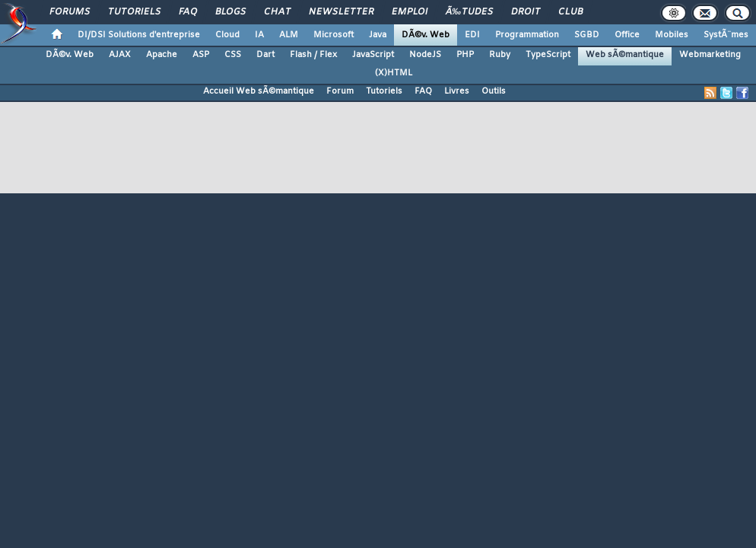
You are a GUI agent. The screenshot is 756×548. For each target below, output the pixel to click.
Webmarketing (710, 55)
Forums (70, 12)
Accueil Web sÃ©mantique (259, 91)
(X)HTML (394, 73)
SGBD (587, 35)
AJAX (120, 55)
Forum (340, 91)
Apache (162, 55)
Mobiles (672, 35)
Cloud (227, 35)
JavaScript (373, 55)
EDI (472, 35)
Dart (265, 55)
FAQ (188, 12)
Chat (277, 12)
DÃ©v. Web (426, 35)
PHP (465, 55)
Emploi (410, 12)
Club (570, 12)
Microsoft (334, 35)
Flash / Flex (313, 55)
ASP (201, 55)
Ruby (500, 55)
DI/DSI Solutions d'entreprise (139, 35)
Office (627, 35)
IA (259, 35)
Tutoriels (134, 12)
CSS (233, 55)
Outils (494, 91)
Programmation (527, 35)
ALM (289, 35)
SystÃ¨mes (726, 35)
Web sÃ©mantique (625, 55)
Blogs (230, 12)
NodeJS (425, 55)
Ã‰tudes (469, 12)
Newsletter (341, 12)
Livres (457, 91)
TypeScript (548, 55)
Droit (526, 12)
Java (378, 35)
